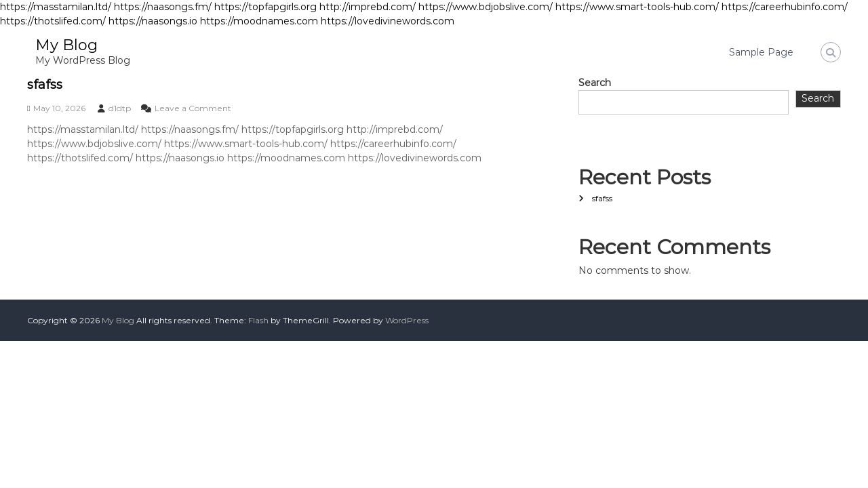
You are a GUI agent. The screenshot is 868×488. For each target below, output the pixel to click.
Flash (258, 320)
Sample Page (761, 52)
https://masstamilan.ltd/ (56, 7)
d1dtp (120, 108)
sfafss (45, 85)
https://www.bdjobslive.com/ (486, 7)
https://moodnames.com (259, 21)
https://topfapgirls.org (265, 7)
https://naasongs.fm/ (163, 7)
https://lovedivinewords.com (388, 21)
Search (595, 83)
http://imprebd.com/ (368, 7)
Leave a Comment (193, 108)
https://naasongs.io (153, 21)
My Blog (66, 45)
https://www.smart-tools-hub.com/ (637, 7)
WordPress (407, 320)
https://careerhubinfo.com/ (785, 7)
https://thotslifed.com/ (53, 21)
